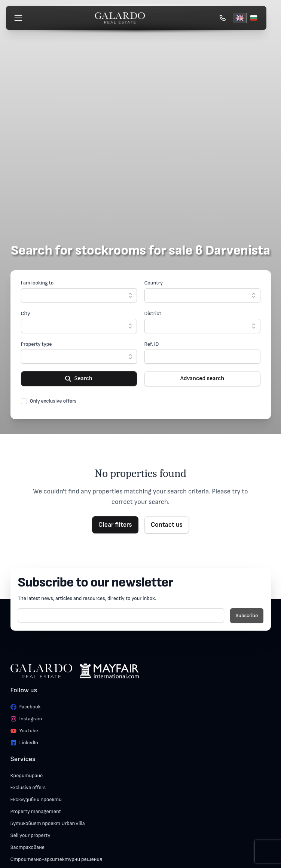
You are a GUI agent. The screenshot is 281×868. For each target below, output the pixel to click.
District (153, 313)
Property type (36, 344)
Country (154, 283)
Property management (36, 811)
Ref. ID (152, 344)
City (26, 313)
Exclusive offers (28, 787)
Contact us (167, 525)
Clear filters (115, 525)
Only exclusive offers (53, 401)
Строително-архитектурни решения (56, 859)
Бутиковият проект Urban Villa (48, 823)
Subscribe (247, 615)
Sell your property (30, 835)
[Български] (253, 18)
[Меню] (18, 18)
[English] (240, 18)
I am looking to (37, 283)
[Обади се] (223, 18)
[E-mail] (121, 615)
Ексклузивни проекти (36, 799)
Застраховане (28, 847)
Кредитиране (27, 775)
